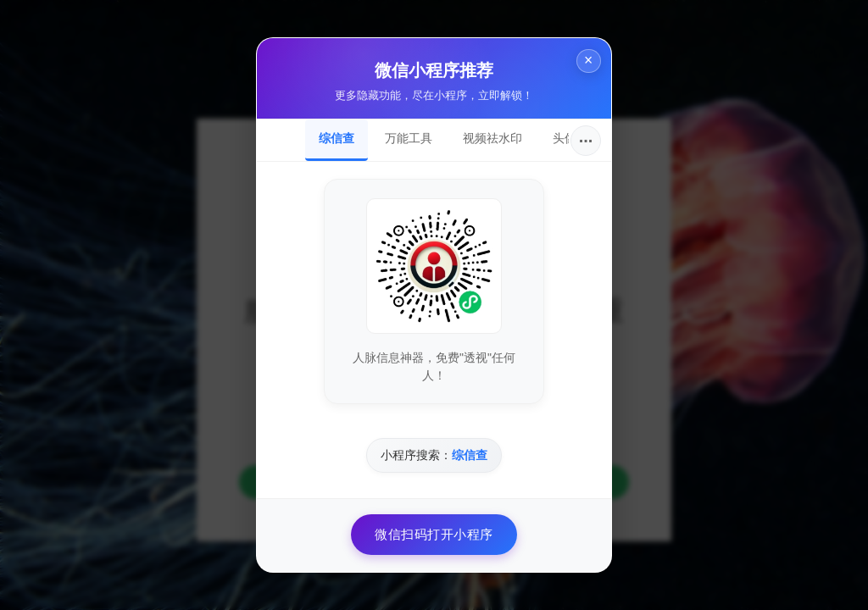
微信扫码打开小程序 (434, 534)
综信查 (337, 138)
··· (586, 141)
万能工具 (409, 138)
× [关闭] (583, 67)
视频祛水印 (492, 138)
